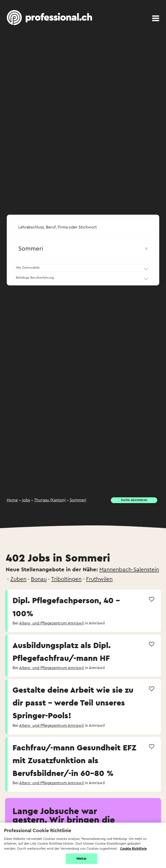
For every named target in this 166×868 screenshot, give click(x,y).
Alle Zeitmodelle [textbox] (28, 268)
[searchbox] (83, 227)
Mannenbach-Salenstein (129, 570)
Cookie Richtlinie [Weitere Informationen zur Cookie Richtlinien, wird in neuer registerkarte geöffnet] (133, 849)
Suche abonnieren (134, 500)
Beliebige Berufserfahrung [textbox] (35, 278)
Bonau (39, 579)
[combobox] (83, 226)
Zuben (18, 579)
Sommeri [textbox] (83, 249)
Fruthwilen (99, 579)
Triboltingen (66, 579)
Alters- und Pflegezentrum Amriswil (51, 623)
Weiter (81, 859)
